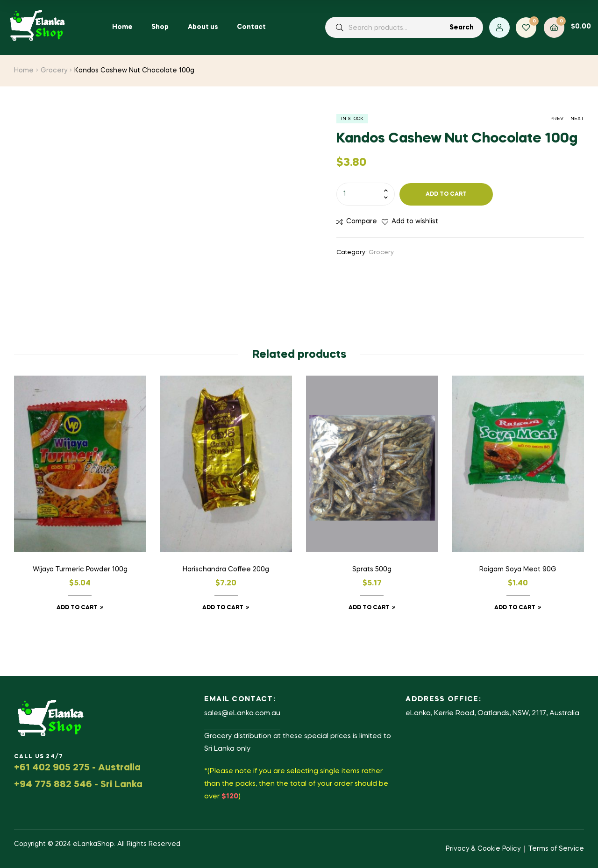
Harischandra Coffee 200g (226, 569)
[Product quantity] (366, 194)
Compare (362, 221)
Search (462, 28)
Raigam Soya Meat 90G (518, 569)
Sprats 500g (372, 569)
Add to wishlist (415, 221)
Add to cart (446, 194)
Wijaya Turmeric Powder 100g (80, 569)
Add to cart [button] (77, 608)
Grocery (54, 71)
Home (24, 71)
